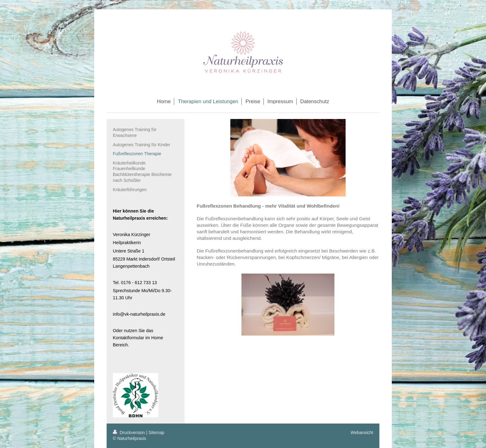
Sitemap (156, 433)
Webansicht (362, 433)
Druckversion (129, 433)
